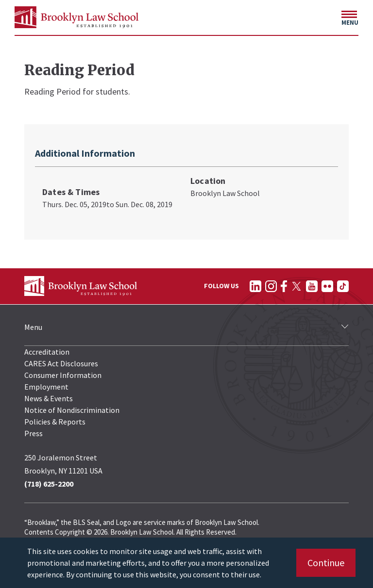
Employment (46, 387)
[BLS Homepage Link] (76, 17)
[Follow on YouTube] (312, 286)
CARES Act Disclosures (61, 363)
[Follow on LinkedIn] (255, 286)
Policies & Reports (55, 422)
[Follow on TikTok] (343, 286)
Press (34, 433)
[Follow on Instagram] (271, 286)
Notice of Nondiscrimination (72, 410)
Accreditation (47, 352)
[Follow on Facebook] (284, 286)
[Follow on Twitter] (297, 286)
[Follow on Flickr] (327, 286)
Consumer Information (63, 375)
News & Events (49, 398)
